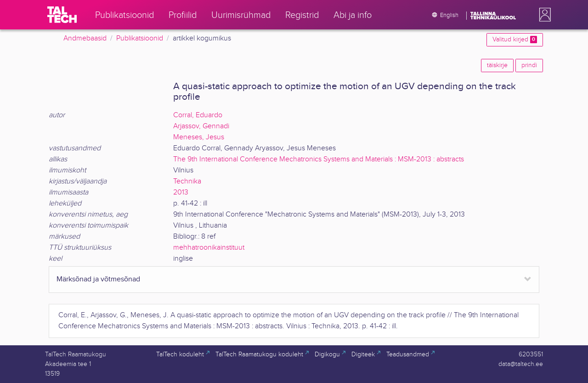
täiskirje (497, 65)
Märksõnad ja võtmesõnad (98, 279)
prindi (529, 65)
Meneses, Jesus (199, 137)
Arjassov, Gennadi (201, 126)
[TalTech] (62, 15)
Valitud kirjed (515, 40)
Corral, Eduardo (198, 115)
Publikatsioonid (140, 38)
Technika (187, 181)
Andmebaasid (85, 38)
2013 (181, 192)
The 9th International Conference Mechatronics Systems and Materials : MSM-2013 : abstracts (319, 159)
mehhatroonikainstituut (209, 248)
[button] (543, 15)
